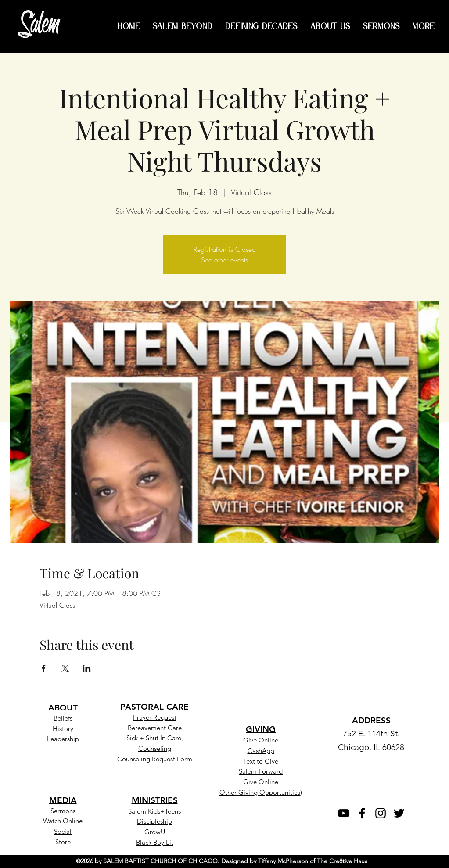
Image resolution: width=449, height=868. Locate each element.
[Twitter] (399, 813)
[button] (261, 760)
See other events (224, 260)
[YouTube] (344, 813)
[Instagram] (381, 813)
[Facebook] (362, 813)
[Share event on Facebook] (44, 668)
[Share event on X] (65, 668)
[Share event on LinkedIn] (87, 668)
